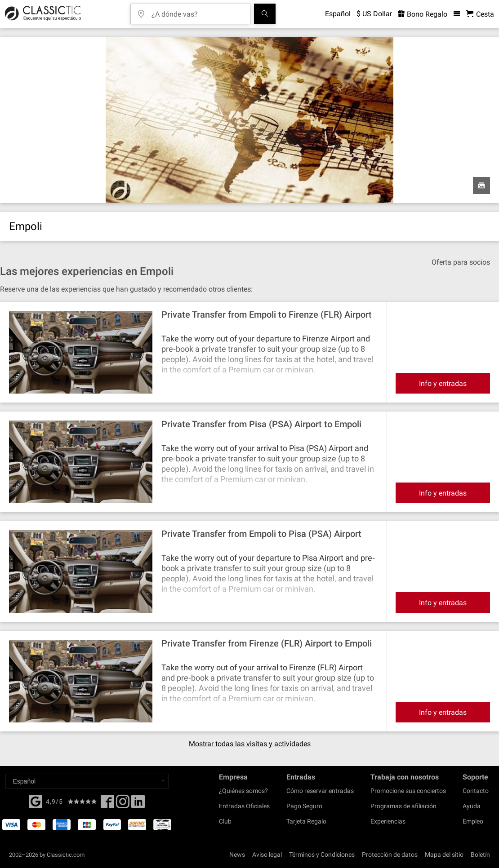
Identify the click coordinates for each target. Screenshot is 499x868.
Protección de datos (390, 855)
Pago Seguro (304, 806)
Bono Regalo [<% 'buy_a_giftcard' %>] (423, 14)
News (237, 855)
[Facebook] (36, 801)
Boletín (480, 855)
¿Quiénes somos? (243, 791)
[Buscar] (265, 14)
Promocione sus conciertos (408, 791)
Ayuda (472, 806)
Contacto (476, 791)
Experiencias (388, 821)
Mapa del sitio (444, 855)
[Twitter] (123, 804)
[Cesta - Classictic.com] (480, 14)
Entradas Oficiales (244, 806)
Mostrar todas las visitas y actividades (250, 744)
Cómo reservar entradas (320, 791)
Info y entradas (443, 383)
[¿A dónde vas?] (197, 11)
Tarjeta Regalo (306, 821)
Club (225, 821)
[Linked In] (138, 804)
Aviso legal (267, 855)
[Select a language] (87, 781)
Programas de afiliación (403, 806)
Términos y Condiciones (322, 855)
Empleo (473, 821)
